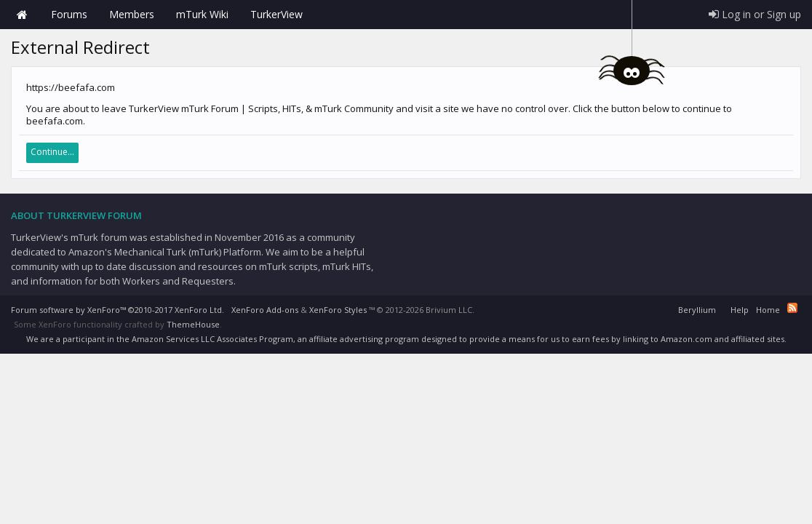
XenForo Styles (338, 310)
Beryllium (697, 310)
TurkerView (276, 14)
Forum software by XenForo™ (118, 310)
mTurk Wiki (202, 14)
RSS (792, 308)
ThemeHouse (193, 324)
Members (132, 14)
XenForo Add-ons (265, 310)
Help (740, 310)
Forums (69, 14)
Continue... (52, 152)
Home (22, 15)
